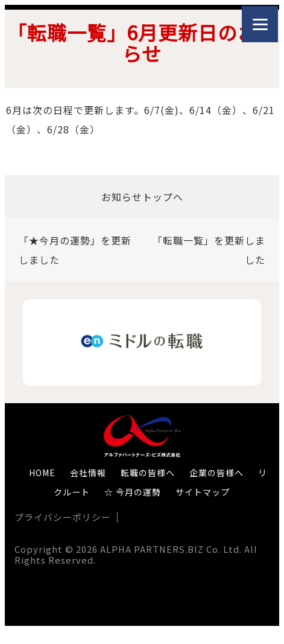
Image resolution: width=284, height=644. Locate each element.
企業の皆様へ (216, 473)
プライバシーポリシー (63, 517)
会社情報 (88, 473)
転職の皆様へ (148, 473)
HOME (42, 473)
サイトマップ (203, 492)
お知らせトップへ (142, 197)
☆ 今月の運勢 (133, 492)
